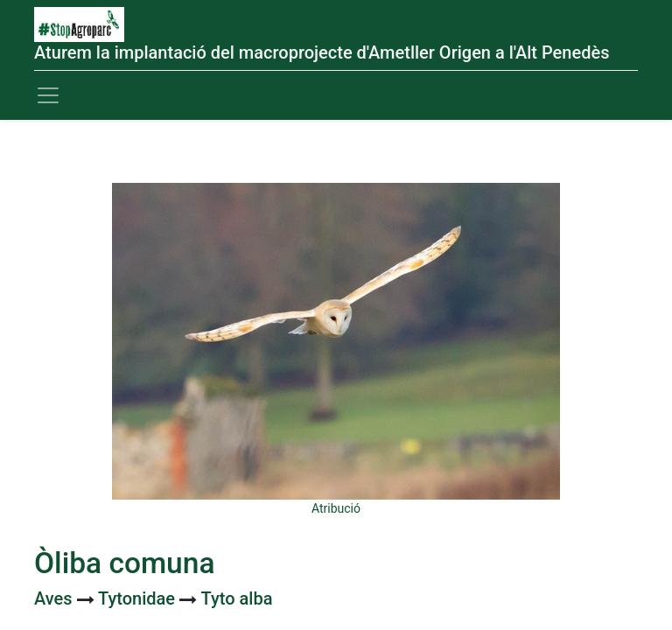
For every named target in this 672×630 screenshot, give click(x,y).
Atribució (336, 508)
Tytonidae (139, 598)
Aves (56, 598)
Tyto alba (237, 598)
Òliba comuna (124, 563)
